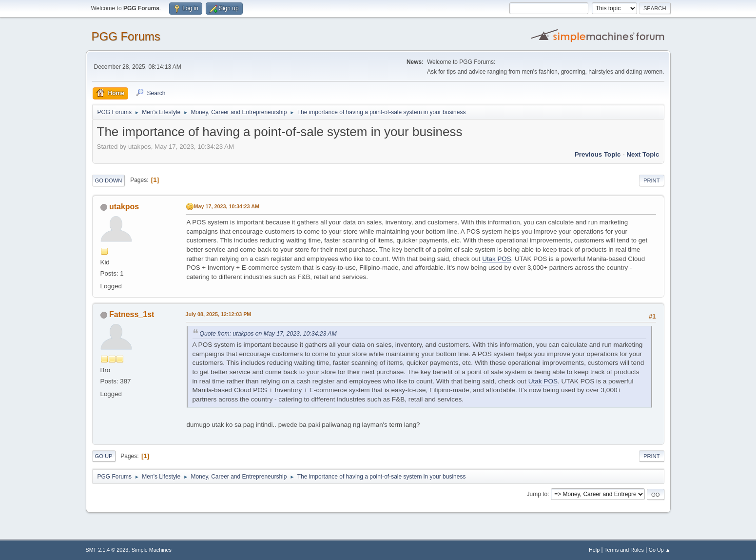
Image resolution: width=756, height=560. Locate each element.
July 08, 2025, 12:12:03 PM (219, 314)
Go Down (109, 180)
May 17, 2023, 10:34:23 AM (227, 206)
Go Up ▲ (660, 550)
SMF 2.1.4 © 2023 (107, 550)
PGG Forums (126, 36)
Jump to (537, 494)
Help (594, 550)
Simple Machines (152, 550)
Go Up (104, 456)
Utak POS (496, 259)
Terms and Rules (624, 550)
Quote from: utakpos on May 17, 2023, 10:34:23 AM (268, 334)
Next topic (643, 154)
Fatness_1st (132, 314)
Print (652, 180)
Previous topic (598, 154)
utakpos (124, 207)
